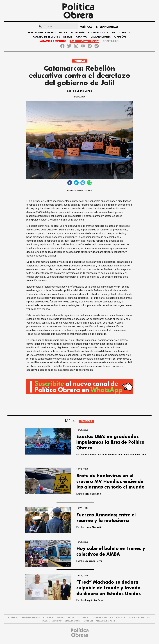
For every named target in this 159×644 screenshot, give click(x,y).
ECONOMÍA (78, 33)
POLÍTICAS (86, 27)
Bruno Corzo (84, 91)
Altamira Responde (106, 621)
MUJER (63, 33)
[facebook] (70, 183)
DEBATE (68, 37)
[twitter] (76, 183)
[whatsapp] (89, 183)
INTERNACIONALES (107, 27)
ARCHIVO (82, 37)
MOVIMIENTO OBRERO (42, 33)
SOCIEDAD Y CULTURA (101, 33)
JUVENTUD (125, 33)
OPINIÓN (120, 37)
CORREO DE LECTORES (47, 37)
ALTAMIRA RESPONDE (53, 41)
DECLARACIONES (101, 37)
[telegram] (83, 183)
